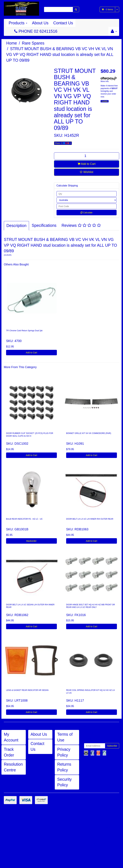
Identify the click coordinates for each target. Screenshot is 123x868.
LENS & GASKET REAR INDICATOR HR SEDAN (27, 690)
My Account (11, 737)
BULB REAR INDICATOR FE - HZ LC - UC (24, 519)
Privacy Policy (64, 752)
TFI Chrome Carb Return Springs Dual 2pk (24, 331)
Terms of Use (65, 737)
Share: (63, 143)
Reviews (81, 225)
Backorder (32, 541)
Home (12, 43)
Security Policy (64, 782)
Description (16, 226)
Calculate (86, 213)
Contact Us (63, 23)
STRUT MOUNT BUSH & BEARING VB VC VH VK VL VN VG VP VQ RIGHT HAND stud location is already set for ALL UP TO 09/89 (60, 54)
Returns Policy (64, 767)
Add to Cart (86, 164)
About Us (40, 23)
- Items (107, 9)
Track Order (9, 752)
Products (18, 23)
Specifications (44, 225)
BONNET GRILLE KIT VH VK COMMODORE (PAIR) (89, 433)
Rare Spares (33, 43)
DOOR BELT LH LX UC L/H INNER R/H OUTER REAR (90, 519)
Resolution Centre (13, 767)
